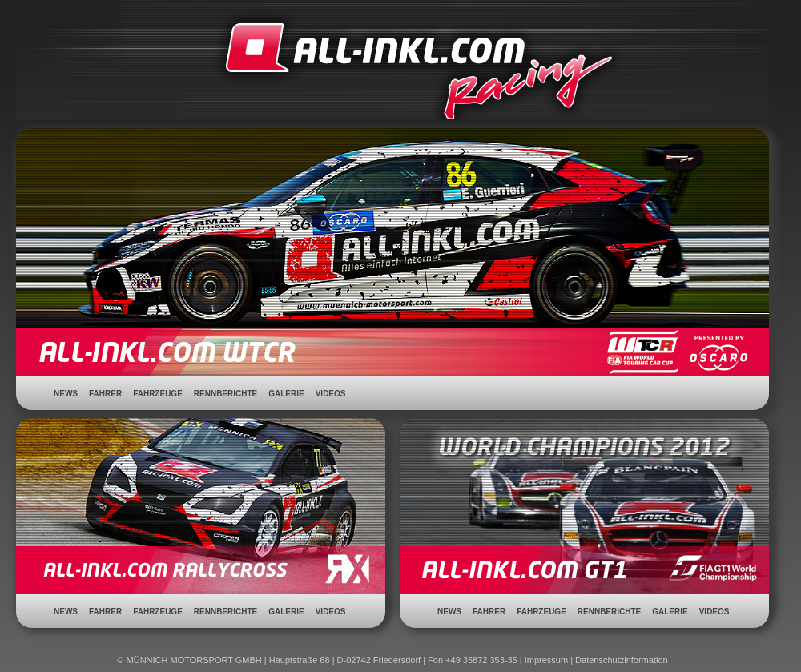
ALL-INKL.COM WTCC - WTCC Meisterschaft (392, 228)
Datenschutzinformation (622, 660)
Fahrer (105, 394)
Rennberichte (225, 394)
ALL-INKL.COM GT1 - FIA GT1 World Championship (584, 526)
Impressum (546, 660)
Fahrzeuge (158, 394)
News (66, 394)
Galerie (286, 394)
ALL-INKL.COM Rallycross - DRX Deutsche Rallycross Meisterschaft (201, 526)
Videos (331, 394)
